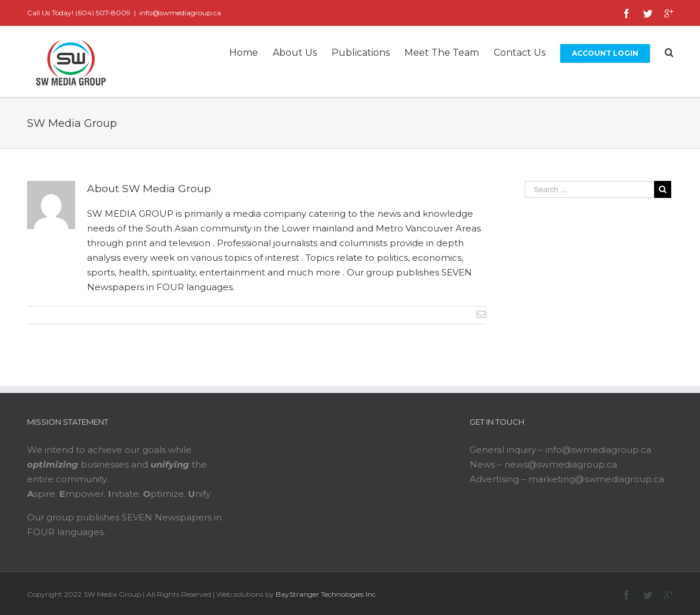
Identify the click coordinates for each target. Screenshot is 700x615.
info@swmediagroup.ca (180, 13)
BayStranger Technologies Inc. (326, 594)
